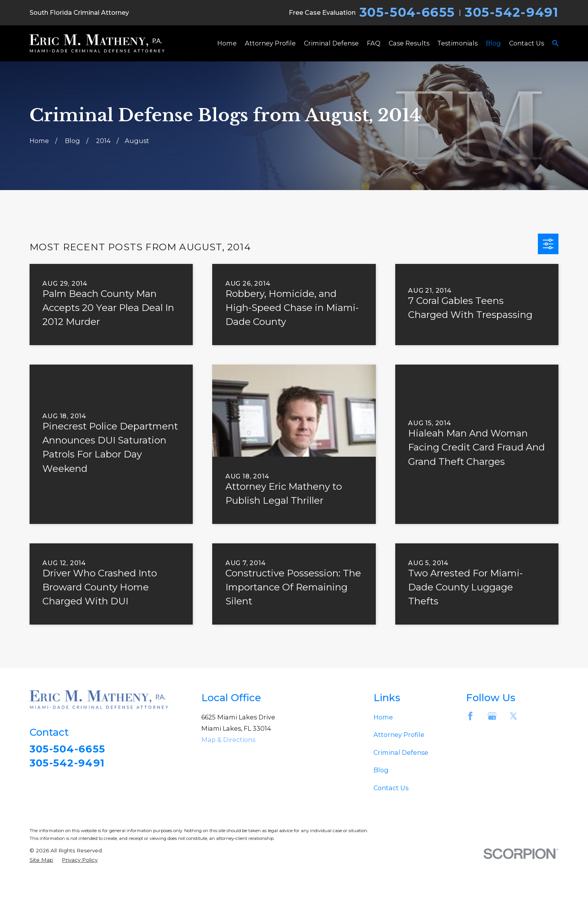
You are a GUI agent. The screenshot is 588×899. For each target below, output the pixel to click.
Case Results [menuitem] (409, 43)
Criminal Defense (401, 752)
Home (383, 717)
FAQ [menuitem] (374, 43)
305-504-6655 (407, 12)
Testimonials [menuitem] (457, 43)
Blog (381, 770)
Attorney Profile (399, 735)
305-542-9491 (512, 12)
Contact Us (391, 788)
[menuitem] (41, 860)
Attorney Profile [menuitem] (270, 43)
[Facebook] (470, 716)
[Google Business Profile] (492, 716)
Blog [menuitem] (493, 43)
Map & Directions (228, 740)
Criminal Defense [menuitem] (331, 43)
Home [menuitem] (227, 43)
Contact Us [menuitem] (527, 43)
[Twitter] (514, 716)
